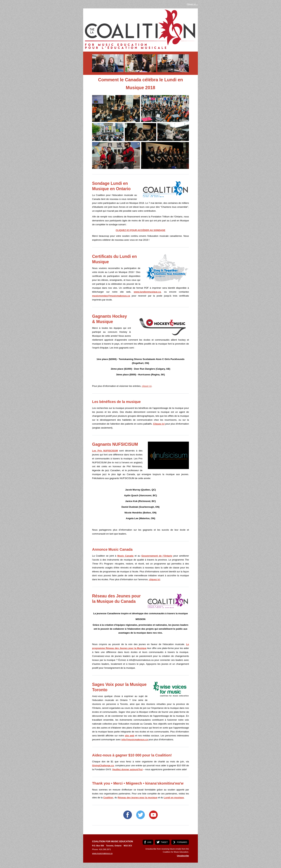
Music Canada (125, 556)
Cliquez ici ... (192, 4)
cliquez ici (154, 579)
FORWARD (182, 842)
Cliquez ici (159, 424)
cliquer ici (147, 386)
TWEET (164, 842)
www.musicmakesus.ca (102, 853)
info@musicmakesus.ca (135, 740)
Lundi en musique (174, 798)
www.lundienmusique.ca (147, 292)
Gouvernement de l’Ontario (157, 556)
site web (129, 736)
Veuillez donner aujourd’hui (127, 769)
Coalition (108, 798)
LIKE (149, 842)
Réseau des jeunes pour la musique (138, 798)
